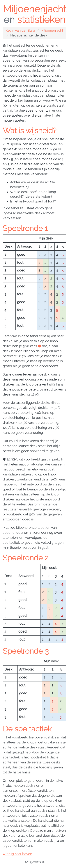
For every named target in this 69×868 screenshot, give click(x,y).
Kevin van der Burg (20, 30)
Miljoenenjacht (52, 30)
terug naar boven (17, 854)
